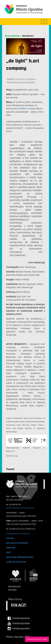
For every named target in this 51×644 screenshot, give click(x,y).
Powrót (10, 469)
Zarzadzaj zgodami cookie (37, 639)
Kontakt (12, 590)
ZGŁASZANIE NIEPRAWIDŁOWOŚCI (20, 557)
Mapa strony (15, 599)
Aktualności (28, 36)
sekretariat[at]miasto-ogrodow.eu (20, 508)
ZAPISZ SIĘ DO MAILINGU (16, 562)
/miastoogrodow (19, 618)
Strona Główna (12, 36)
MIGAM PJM (11, 548)
